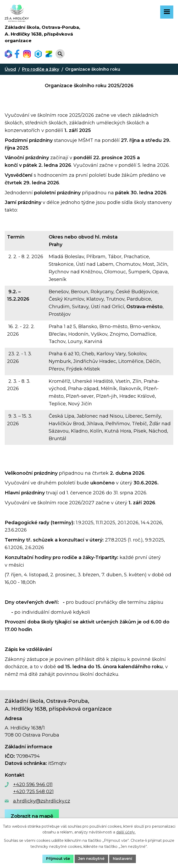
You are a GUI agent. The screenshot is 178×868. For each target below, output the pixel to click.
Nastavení (123, 859)
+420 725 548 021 (33, 792)
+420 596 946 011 (33, 784)
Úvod (10, 69)
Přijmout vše (58, 859)
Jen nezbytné (91, 859)
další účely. (126, 832)
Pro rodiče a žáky (41, 69)
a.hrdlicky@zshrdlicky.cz (42, 801)
